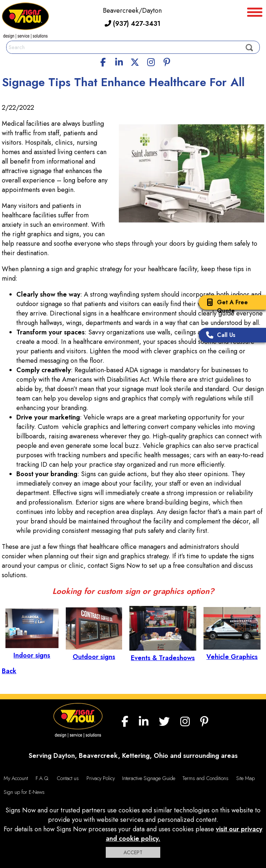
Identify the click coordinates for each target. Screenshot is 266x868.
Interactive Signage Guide (149, 778)
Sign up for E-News (24, 792)
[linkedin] (119, 61)
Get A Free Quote (225, 306)
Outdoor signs (94, 652)
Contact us (68, 778)
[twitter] (135, 61)
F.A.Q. (43, 778)
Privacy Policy (101, 778)
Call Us (219, 336)
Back (9, 671)
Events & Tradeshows (163, 653)
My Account (16, 778)
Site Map (245, 778)
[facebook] (103, 61)
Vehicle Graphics (232, 652)
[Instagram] (151, 61)
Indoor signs (32, 651)
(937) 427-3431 (132, 24)
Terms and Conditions (205, 778)
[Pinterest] (167, 61)
